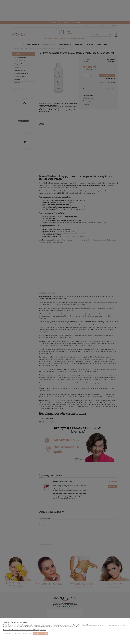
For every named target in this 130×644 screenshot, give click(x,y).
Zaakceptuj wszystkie (41, 634)
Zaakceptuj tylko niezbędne (12, 634)
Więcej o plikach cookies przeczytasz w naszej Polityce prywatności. (25, 630)
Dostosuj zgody (27, 634)
